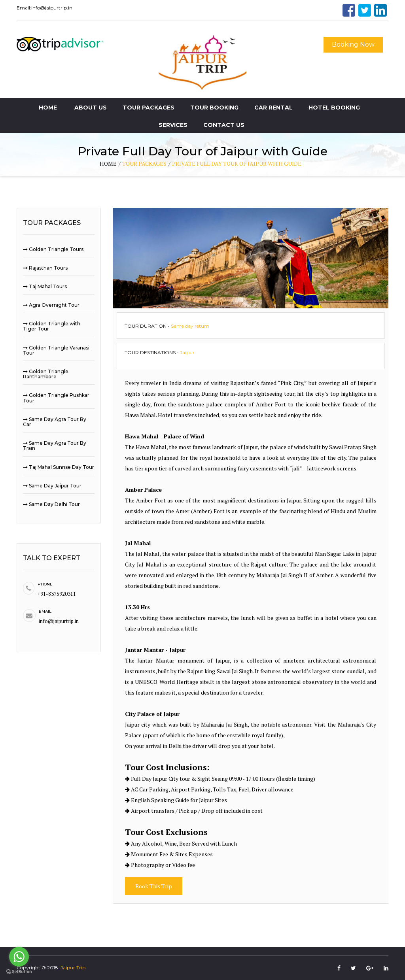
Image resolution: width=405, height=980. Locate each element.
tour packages (144, 163)
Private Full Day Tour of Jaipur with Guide (237, 163)
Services (173, 125)
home (108, 163)
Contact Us (224, 125)
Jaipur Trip (73, 968)
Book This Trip (154, 886)
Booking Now (353, 44)
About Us (91, 108)
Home (48, 108)
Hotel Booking (334, 108)
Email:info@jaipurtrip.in (44, 8)
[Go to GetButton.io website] (19, 972)
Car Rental (273, 108)
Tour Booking (214, 108)
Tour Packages (149, 108)
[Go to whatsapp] (19, 957)
